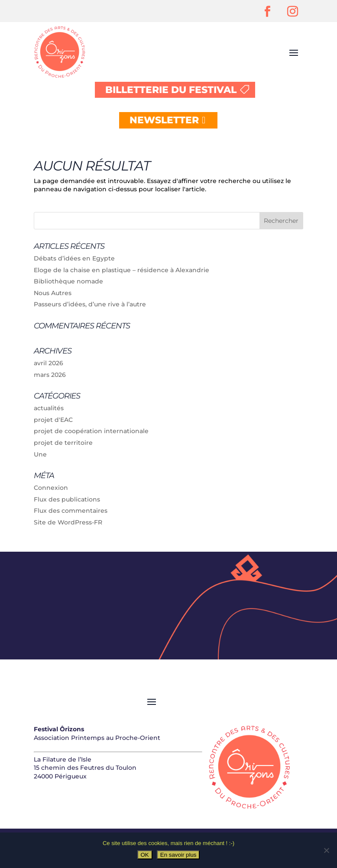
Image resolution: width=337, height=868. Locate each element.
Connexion (51, 488)
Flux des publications (67, 499)
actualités (49, 408)
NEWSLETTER (164, 120)
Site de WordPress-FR (68, 522)
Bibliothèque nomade (68, 281)
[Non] (326, 850)
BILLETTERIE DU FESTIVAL (171, 90)
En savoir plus (178, 855)
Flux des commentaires (71, 511)
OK (145, 855)
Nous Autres (53, 293)
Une (40, 454)
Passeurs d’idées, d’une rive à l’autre (90, 304)
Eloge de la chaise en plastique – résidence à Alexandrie (122, 270)
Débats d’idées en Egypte (74, 258)
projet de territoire (63, 443)
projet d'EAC (53, 420)
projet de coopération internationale (91, 431)
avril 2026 (49, 363)
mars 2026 (50, 375)
